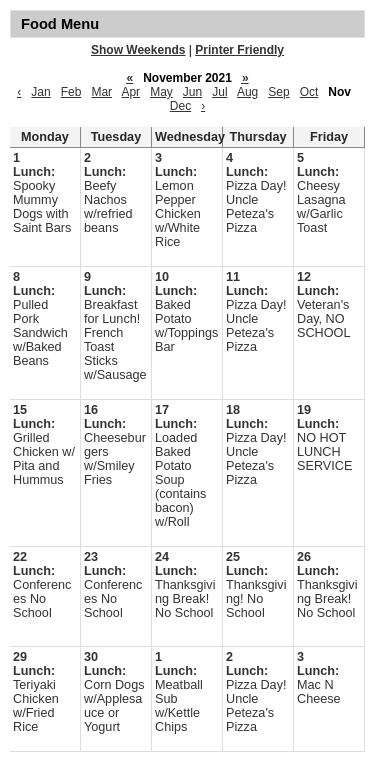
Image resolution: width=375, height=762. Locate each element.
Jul (219, 92)
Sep (278, 92)
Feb (71, 92)
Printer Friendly (239, 50)
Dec (180, 106)
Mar (101, 92)
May (161, 92)
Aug (247, 92)
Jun (192, 92)
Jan (40, 92)
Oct (309, 92)
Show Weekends (138, 50)
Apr (130, 92)
